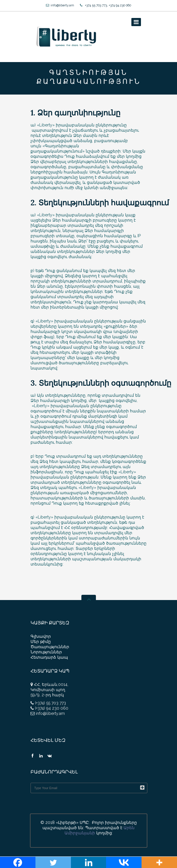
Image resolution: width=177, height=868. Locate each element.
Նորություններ (46, 652)
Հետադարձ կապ (49, 657)
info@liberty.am (62, 5)
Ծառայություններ (50, 647)
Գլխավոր (41, 636)
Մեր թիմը (41, 642)
